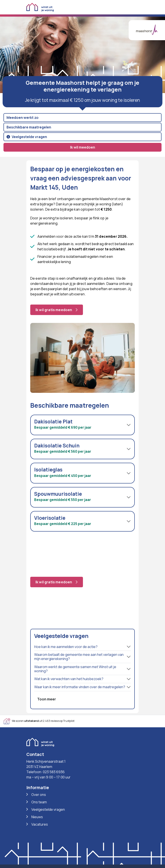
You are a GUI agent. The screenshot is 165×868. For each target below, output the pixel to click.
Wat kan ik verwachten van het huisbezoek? (69, 679)
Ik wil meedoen (83, 147)
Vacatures (40, 824)
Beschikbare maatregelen (29, 127)
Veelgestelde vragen (27, 137)
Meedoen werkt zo (23, 118)
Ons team (39, 802)
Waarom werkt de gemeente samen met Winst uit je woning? (75, 669)
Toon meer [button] (47, 699)
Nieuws (37, 817)
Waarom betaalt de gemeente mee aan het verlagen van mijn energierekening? (79, 657)
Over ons (39, 795)
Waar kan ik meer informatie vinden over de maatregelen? (80, 687)
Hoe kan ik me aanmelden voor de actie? (66, 647)
